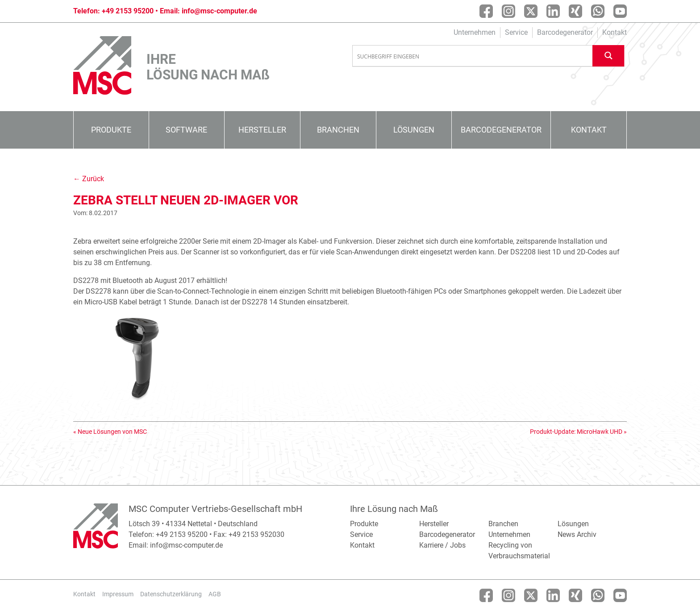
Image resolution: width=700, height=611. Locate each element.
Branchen (338, 130)
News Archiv (577, 534)
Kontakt (615, 32)
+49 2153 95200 (128, 11)
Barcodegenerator (565, 32)
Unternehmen (475, 32)
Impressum (118, 594)
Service (516, 32)
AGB (215, 594)
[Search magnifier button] (608, 56)
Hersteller (262, 130)
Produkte (111, 130)
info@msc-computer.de (219, 11)
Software (186, 130)
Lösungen (414, 130)
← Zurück (89, 179)
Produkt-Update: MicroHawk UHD (576, 432)
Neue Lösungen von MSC (112, 432)
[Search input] (473, 56)
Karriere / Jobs (442, 545)
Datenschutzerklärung (171, 594)
